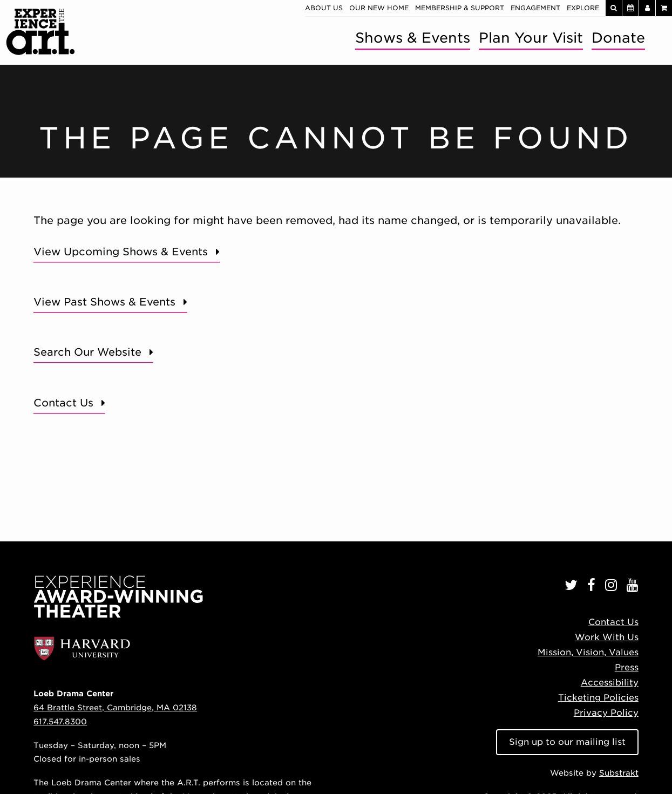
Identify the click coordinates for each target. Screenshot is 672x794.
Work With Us (607, 637)
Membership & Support (460, 8)
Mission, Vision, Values (588, 652)
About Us (324, 8)
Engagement (535, 8)
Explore (583, 8)
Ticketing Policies (598, 698)
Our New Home (379, 8)
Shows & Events (413, 38)
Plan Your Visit (531, 38)
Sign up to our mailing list (567, 742)
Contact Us (63, 403)
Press (627, 667)
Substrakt (619, 773)
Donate (618, 38)
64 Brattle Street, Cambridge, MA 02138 (115, 707)
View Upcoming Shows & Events (121, 252)
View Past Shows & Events (104, 302)
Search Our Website (87, 352)
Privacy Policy (606, 713)
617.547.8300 (60, 721)
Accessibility (610, 683)
